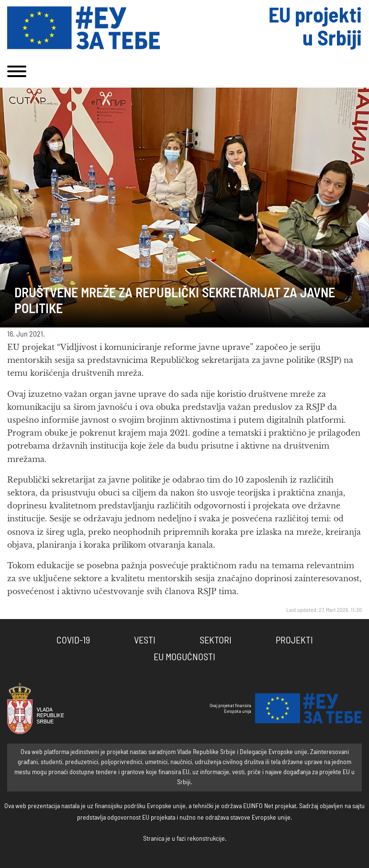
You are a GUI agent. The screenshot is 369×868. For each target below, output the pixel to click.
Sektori (216, 641)
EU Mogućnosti (184, 657)
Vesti (145, 641)
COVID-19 (73, 641)
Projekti (294, 641)
